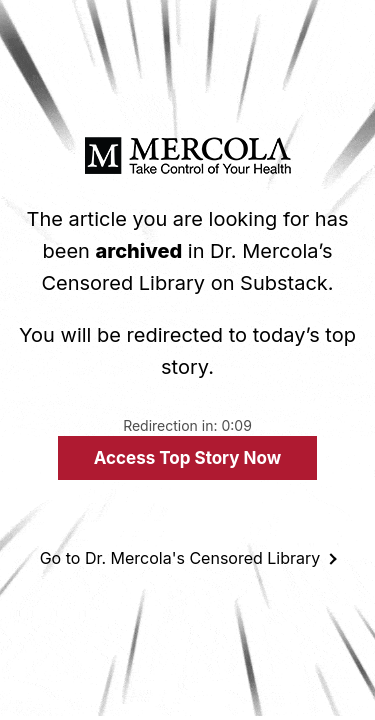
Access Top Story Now (187, 458)
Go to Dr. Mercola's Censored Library (180, 558)
